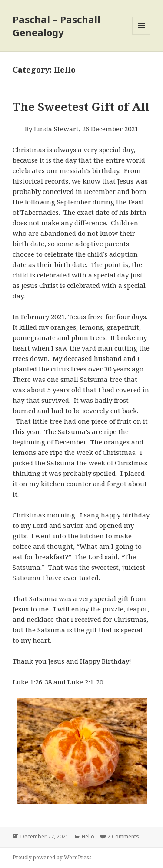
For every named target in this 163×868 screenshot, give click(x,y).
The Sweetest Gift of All (81, 107)
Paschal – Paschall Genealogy (57, 26)
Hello (88, 836)
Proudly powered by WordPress (52, 857)
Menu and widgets (141, 35)
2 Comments (123, 836)
